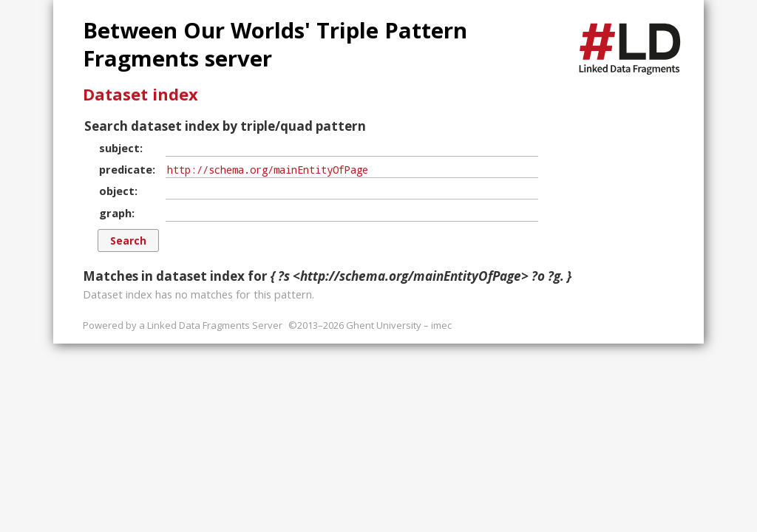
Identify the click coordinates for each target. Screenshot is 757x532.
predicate (126, 169)
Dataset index (140, 94)
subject (119, 148)
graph (115, 213)
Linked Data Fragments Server (215, 325)
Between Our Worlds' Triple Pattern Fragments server (275, 44)
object (117, 191)
